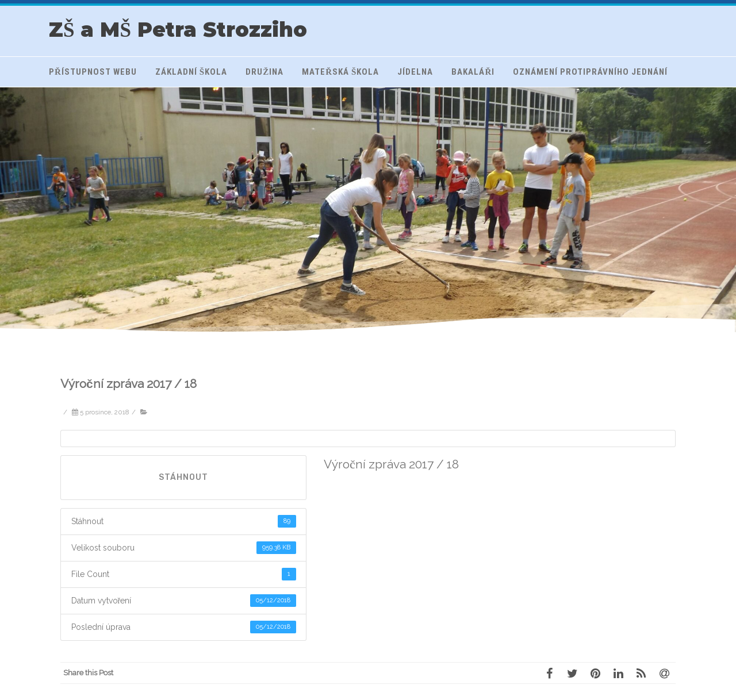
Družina (264, 72)
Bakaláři (473, 72)
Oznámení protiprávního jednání (590, 72)
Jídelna (415, 72)
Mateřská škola (340, 72)
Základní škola (191, 72)
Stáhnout (183, 477)
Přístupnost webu (93, 72)
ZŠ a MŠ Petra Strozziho (178, 30)
